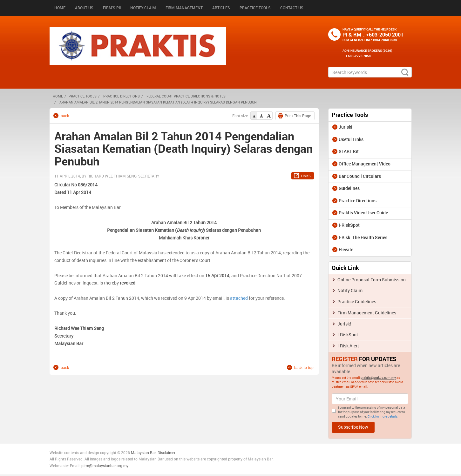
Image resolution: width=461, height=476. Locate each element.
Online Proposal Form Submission (372, 280)
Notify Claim (143, 8)
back (65, 115)
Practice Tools (255, 8)
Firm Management (184, 8)
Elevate (346, 249)
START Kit (349, 151)
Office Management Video (365, 164)
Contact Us (292, 8)
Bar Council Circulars (360, 176)
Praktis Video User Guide (363, 213)
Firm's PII (112, 8)
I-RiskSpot (349, 225)
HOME (58, 96)
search (405, 72)
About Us (84, 8)
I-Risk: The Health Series (363, 237)
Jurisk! (346, 127)
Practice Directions (122, 96)
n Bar (151, 453)
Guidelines (349, 188)
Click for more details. (383, 416)
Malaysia (138, 453)
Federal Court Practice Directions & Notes (186, 96)
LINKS (306, 176)
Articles (221, 8)
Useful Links (351, 139)
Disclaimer (166, 453)
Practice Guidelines (357, 302)
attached (239, 298)
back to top (304, 367)
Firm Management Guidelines (367, 313)
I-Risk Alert (348, 346)
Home (60, 8)
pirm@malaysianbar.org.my (105, 466)
